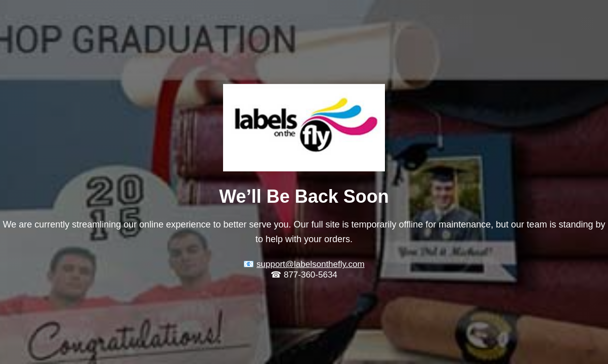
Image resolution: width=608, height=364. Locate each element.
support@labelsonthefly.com (311, 264)
